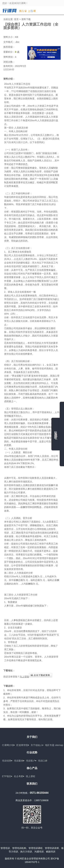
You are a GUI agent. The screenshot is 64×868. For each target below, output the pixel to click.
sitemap (59, 745)
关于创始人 (36, 745)
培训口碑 (43, 761)
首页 (16, 19)
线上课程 (30, 776)
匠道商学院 (22, 745)
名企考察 (18, 776)
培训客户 (31, 761)
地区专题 (50, 745)
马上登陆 (24, 677)
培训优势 (7, 761)
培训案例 (19, 761)
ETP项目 (7, 776)
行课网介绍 (8, 745)
